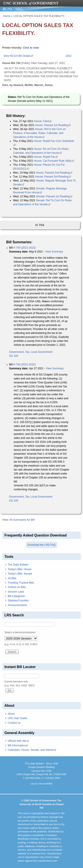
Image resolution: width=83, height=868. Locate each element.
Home (7, 16)
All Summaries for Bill (22, 520)
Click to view (31, 48)
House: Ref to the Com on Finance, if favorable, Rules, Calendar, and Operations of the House (39, 133)
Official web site (18, 741)
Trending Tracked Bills (21, 583)
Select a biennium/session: (20, 632)
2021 (69, 56)
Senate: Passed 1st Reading (54, 196)
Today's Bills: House (20, 569)
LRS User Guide (17, 718)
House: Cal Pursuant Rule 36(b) (54, 161)
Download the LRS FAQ (41, 545)
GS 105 (14, 356)
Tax (27, 352)
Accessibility (46, 784)
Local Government (42, 352)
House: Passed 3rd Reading (53, 177)
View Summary (54, 252)
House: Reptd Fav (46, 157)
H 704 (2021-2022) (24, 248)
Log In (34, 784)
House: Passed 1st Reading (53, 125)
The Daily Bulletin (18, 565)
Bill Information (18, 745)
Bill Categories (16, 596)
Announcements (17, 605)
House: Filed (43, 121)
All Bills (12, 578)
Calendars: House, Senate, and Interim (32, 750)
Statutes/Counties (18, 601)
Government (16, 352)
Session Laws (16, 592)
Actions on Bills (17, 587)
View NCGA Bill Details (18, 56)
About (11, 714)
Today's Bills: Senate (20, 574)
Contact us (14, 723)
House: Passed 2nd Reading (54, 173)
